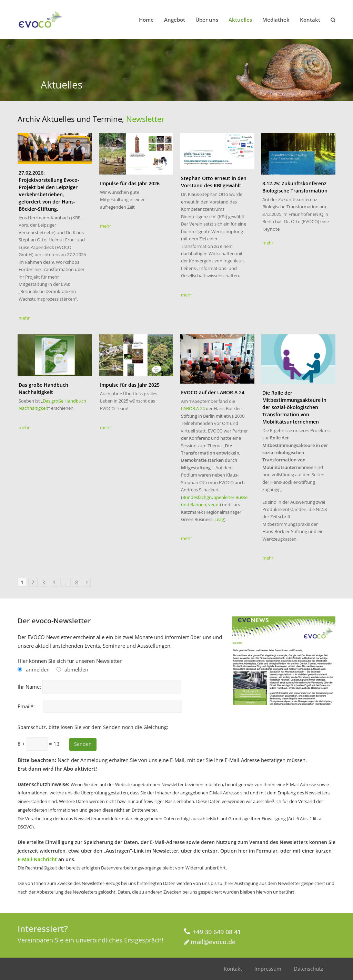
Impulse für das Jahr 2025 (130, 385)
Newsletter (145, 119)
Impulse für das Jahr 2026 (130, 183)
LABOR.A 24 (193, 408)
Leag (219, 519)
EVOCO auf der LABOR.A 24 (213, 392)
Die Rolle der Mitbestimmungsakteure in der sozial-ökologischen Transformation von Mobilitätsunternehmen (294, 407)
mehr (24, 318)
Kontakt (233, 969)
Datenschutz (308, 969)
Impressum (268, 969)
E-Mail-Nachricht (37, 859)
